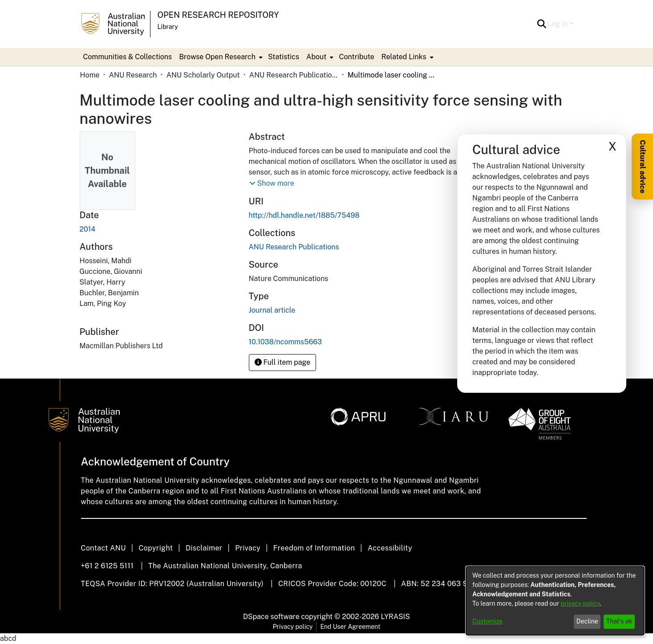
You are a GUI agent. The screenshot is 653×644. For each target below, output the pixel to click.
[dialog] (555, 601)
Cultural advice (643, 167)
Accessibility (390, 548)
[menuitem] (220, 57)
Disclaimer (204, 548)
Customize (487, 621)
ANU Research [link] (133, 75)
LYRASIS (395, 617)
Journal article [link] (272, 310)
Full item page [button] (283, 362)
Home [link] (90, 75)
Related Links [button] (404, 57)
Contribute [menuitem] (356, 57)
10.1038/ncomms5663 (286, 342)
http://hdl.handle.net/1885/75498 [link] (304, 215)
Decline (587, 621)
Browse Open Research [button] (217, 57)
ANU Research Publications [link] (294, 75)
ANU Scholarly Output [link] (203, 75)
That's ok (619, 621)
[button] (541, 24)
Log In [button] (558, 24)
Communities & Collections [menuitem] (128, 57)
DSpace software (271, 617)
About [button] (316, 57)
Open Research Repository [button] (218, 15)
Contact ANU (103, 548)
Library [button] (168, 27)
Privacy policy (293, 627)
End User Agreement (350, 627)
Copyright (156, 548)
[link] (294, 247)
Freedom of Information (314, 548)
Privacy (248, 548)
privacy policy (580, 603)
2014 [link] (88, 229)
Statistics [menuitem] (284, 57)
